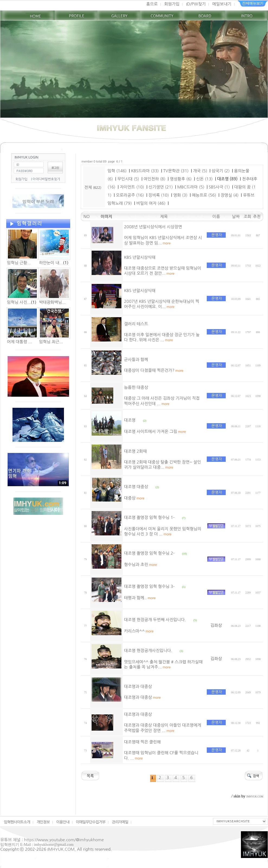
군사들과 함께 (136, 360)
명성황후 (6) (181, 179)
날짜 (236, 216)
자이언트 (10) (132, 187)
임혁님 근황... (19, 263)
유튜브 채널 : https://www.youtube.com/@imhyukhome (52, 840)
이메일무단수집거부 (91, 822)
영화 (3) (180, 195)
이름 (216, 216)
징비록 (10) (159, 195)
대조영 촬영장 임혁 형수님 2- (149, 553)
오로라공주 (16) (130, 195)
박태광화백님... (52, 302)
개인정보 (43, 822)
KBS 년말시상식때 (140, 257)
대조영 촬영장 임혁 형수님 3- (149, 586)
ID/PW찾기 (196, 4)
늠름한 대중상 (136, 387)
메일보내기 (222, 4)
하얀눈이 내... (51, 263)
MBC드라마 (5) (191, 187)
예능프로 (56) (204, 195)
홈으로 (152, 4)
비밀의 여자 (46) (151, 203)
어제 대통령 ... (20, 342)
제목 (164, 216)
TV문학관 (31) (176, 171)
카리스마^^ (139, 631)
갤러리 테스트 (136, 324)
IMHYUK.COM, (62, 849)
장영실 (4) (230, 195)
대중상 (134, 498)
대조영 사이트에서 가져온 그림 (155, 431)
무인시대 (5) (128, 179)
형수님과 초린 (141, 564)
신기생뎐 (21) (161, 187)
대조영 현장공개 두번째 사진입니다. (155, 620)
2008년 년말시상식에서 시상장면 (153, 227)
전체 (89, 187)
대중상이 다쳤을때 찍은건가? (154, 370)
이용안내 (63, 822)
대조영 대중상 (136, 487)
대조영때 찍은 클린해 (142, 742)
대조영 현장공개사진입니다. (148, 650)
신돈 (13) (204, 179)
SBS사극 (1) (219, 187)
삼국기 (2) (221, 171)
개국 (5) (200, 171)
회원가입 (172, 4)
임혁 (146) (117, 171)
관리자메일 (120, 822)
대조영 (130, 420)
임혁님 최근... (51, 342)
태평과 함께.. (140, 598)
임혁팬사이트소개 (17, 822)
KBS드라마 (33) (145, 171)
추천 (258, 216)
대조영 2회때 (135, 451)
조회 (248, 216)
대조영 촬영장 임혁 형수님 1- (149, 517)
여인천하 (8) (155, 179)
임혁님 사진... (19, 302)
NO (85, 216)
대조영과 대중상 (138, 686)
